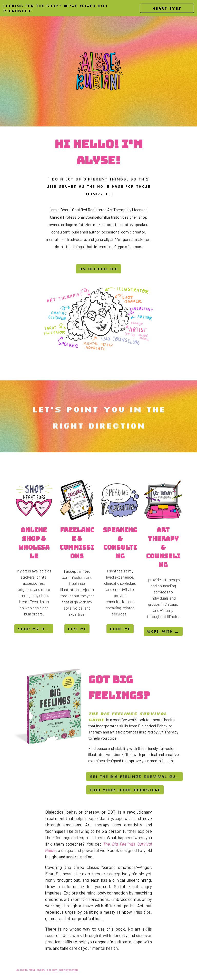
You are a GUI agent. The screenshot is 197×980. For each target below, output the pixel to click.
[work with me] (163, 631)
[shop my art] (34, 629)
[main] (98, 152)
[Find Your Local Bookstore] (125, 790)
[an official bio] (98, 269)
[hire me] (77, 629)
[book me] (120, 629)
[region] (98, 8)
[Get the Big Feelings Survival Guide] (134, 776)
